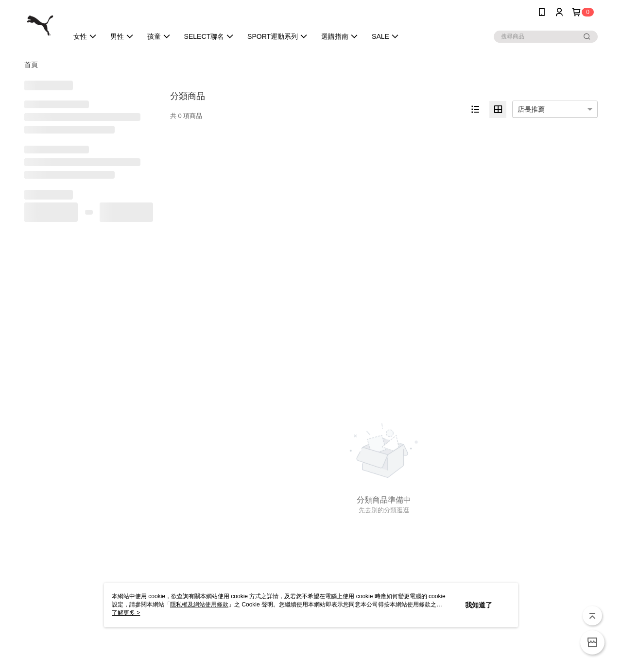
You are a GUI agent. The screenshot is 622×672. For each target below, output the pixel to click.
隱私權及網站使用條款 (199, 605)
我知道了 (479, 605)
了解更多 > (126, 613)
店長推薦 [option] (531, 109)
